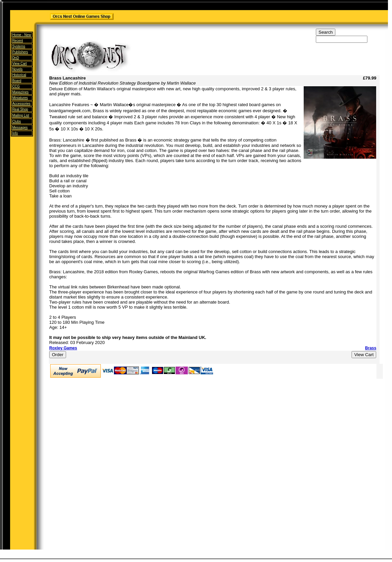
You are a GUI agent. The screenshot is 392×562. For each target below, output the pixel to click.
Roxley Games (63, 348)
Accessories (21, 104)
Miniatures (20, 98)
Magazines (20, 92)
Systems (19, 46)
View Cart (19, 64)
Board (17, 81)
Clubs (17, 121)
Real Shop (20, 109)
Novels (17, 69)
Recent (18, 41)
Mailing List (21, 115)
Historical (19, 75)
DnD (16, 58)
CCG (16, 86)
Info (15, 133)
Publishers (20, 52)
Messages (20, 128)
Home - (22, 35)
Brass (371, 348)
